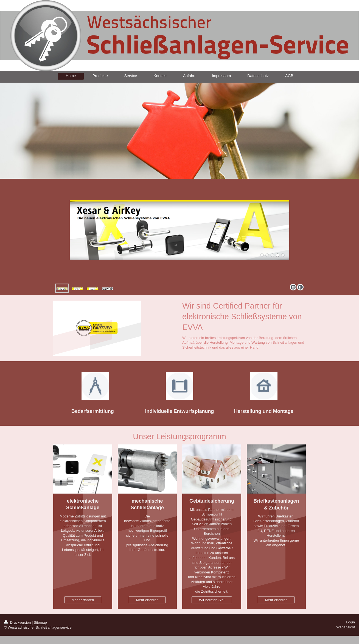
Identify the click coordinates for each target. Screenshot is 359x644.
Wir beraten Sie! (212, 600)
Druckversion (18, 622)
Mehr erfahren (83, 600)
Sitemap (40, 622)
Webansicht (346, 627)
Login (350, 622)
